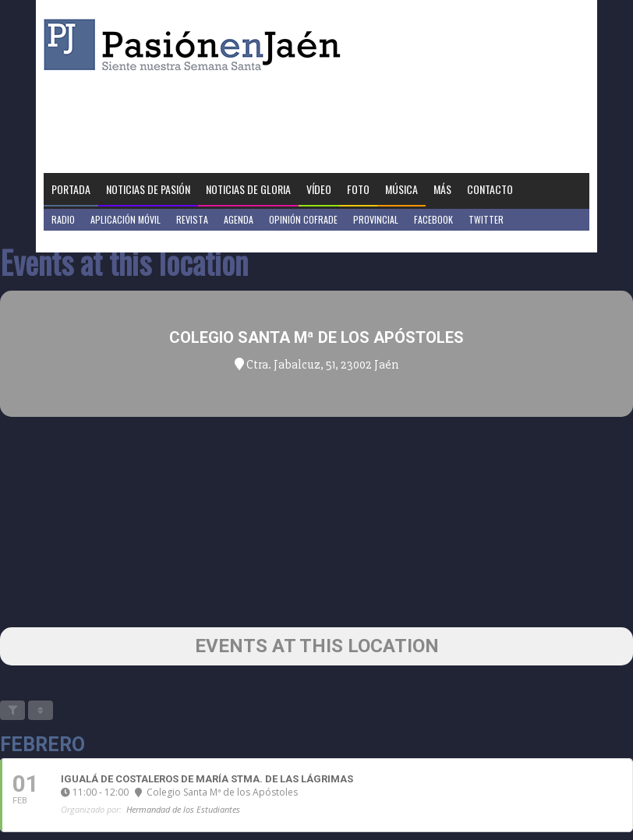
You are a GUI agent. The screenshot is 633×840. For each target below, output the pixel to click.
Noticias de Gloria (248, 189)
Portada (71, 189)
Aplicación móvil (126, 219)
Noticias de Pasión (148, 189)
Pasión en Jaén (196, 45)
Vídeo (319, 189)
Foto (358, 189)
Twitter (486, 219)
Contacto (490, 189)
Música (401, 189)
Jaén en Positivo (85, 241)
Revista (192, 219)
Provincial (376, 219)
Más (442, 189)
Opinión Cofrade (303, 219)
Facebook (433, 219)
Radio (63, 219)
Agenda (239, 219)
